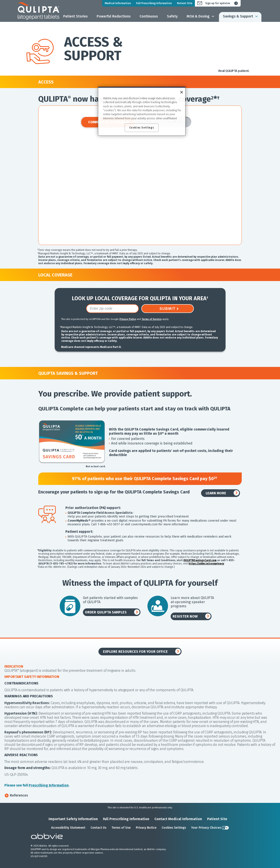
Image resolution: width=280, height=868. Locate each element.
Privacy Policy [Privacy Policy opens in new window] (128, 319)
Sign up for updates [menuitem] (218, 3)
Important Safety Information (73, 819)
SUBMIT (167, 309)
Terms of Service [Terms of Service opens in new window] (152, 319)
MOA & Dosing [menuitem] (198, 16)
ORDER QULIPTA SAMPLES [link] (106, 612)
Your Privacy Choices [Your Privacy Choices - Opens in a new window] (206, 828)
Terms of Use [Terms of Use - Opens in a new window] (121, 828)
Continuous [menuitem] (149, 16)
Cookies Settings (174, 828)
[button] (140, 795)
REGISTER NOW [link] (185, 616)
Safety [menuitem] (172, 16)
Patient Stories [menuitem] (75, 16)
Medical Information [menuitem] (118, 3)
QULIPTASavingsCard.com (200, 560)
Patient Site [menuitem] (185, 3)
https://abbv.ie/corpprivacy (206, 564)
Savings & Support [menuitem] (238, 16)
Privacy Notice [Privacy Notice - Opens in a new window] (146, 828)
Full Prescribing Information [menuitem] (154, 3)
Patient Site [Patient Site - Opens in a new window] (217, 819)
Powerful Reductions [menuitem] (114, 16)
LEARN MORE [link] (216, 493)
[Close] (182, 92)
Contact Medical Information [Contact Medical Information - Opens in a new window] (178, 819)
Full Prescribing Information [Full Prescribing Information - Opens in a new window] (126, 819)
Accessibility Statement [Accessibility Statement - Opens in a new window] (68, 828)
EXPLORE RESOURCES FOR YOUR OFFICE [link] (135, 652)
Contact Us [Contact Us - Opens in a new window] (98, 828)
